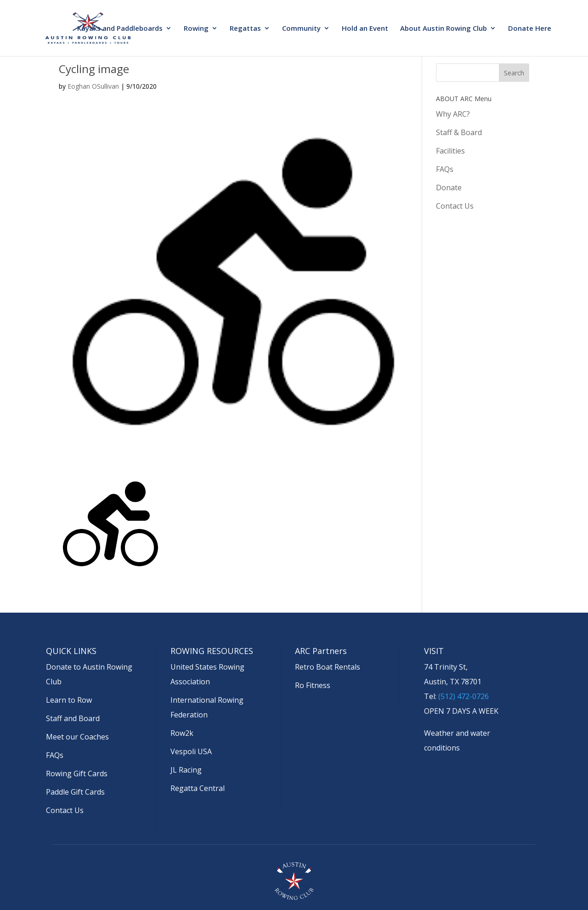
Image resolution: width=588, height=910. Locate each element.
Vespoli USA (191, 751)
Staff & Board (459, 132)
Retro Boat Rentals (328, 667)
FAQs (445, 169)
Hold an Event (365, 29)
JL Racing (186, 770)
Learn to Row (69, 700)
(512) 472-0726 (464, 696)
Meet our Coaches (77, 737)
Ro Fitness (313, 685)
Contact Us (455, 206)
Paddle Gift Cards (75, 792)
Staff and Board (73, 718)
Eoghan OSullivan (93, 86)
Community (301, 29)
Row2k (182, 733)
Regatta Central (198, 788)
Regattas (245, 29)
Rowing (196, 29)
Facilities (450, 151)
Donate (449, 188)
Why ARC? (453, 114)
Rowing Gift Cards (77, 773)
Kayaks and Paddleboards (120, 29)
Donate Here (530, 29)
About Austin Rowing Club (444, 29)
